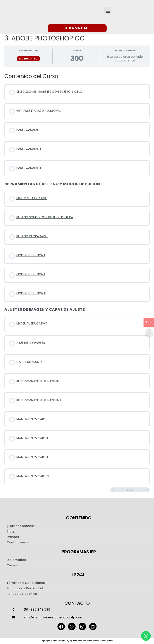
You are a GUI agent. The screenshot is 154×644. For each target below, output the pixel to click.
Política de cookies (22, 594)
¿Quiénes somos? (21, 526)
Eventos (13, 537)
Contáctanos (17, 542)
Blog (10, 531)
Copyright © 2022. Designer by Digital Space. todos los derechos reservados (77, 641)
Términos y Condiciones (26, 583)
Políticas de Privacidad (25, 588)
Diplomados (16, 560)
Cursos (12, 565)
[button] (108, 11)
